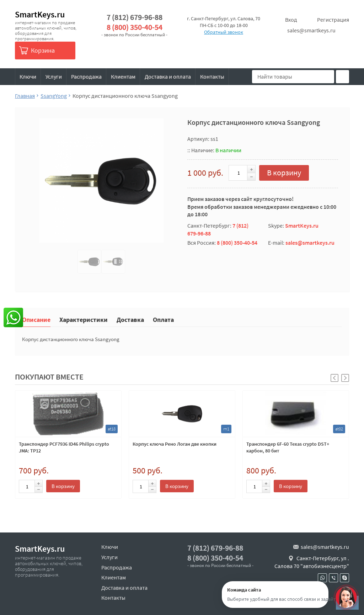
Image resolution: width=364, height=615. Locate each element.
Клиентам (123, 76)
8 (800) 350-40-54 (135, 27)
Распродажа (86, 76)
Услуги (54, 76)
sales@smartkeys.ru (311, 30)
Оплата (163, 319)
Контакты (212, 76)
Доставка (130, 319)
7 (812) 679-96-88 (135, 17)
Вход (291, 20)
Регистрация (333, 20)
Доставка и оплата (168, 76)
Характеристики (84, 319)
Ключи (28, 76)
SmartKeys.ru (40, 14)
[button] (345, 378)
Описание (36, 319)
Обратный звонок (224, 32)
